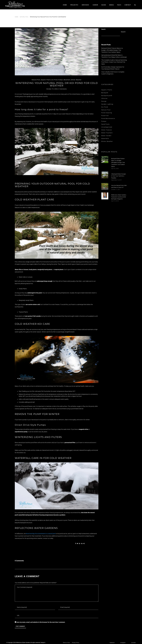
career (95, 5)
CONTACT (128, 5)
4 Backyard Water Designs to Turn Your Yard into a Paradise (119, 176)
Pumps (104, 121)
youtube (133, 643)
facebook (112, 643)
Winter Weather (107, 141)
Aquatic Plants (107, 90)
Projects (74, 5)
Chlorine (104, 98)
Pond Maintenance (108, 118)
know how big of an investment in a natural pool (41, 534)
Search (103, 29)
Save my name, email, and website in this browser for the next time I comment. (41, 622)
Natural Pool (24, 17)
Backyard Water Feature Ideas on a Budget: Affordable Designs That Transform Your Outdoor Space (112, 50)
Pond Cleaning (107, 113)
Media (112, 5)
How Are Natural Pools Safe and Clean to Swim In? (119, 186)
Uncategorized (107, 127)
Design (104, 101)
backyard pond (107, 96)
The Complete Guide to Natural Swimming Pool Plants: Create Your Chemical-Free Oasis (114, 62)
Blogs (104, 5)
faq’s (119, 5)
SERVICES (85, 5)
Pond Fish (105, 116)
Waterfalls (105, 139)
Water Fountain (107, 133)
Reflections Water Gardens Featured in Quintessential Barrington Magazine (119, 197)
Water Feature (107, 130)
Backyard (105, 93)
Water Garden (106, 136)
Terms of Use (66, 643)
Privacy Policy (76, 643)
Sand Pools (106, 124)
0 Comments (63, 89)
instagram (123, 643)
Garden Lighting (107, 104)
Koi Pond (105, 107)
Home (65, 5)
